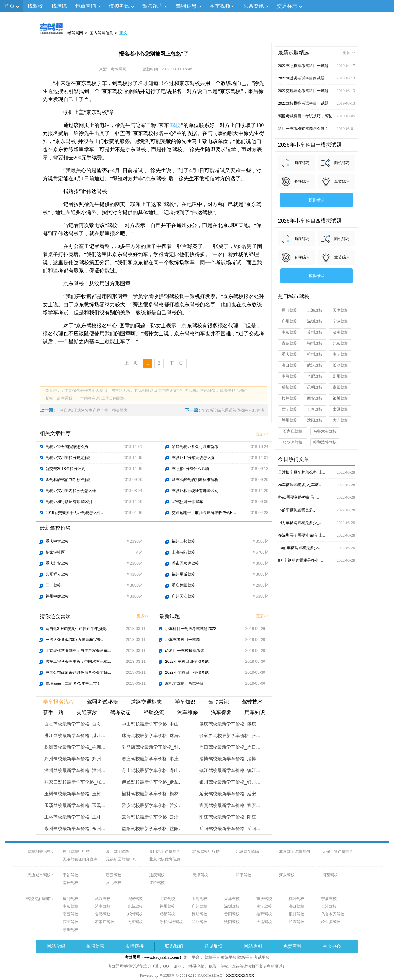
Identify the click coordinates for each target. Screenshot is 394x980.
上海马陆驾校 (183, 552)
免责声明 (292, 946)
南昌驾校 (289, 376)
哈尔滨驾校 (293, 442)
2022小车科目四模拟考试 (187, 662)
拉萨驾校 (289, 398)
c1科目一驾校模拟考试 (185, 651)
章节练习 (342, 182)
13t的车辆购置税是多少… (316, 548)
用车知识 (255, 712)
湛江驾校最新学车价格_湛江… (75, 735)
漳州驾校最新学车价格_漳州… (75, 770)
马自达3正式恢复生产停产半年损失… (78, 629)
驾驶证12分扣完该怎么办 (67, 447)
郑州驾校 (340, 376)
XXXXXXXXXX (240, 975)
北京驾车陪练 (247, 851)
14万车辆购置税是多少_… (316, 523)
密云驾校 (114, 875)
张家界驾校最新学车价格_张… (230, 735)
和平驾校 (244, 875)
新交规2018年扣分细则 (65, 469)
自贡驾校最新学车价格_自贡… (75, 724)
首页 (9, 6)
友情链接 (135, 946)
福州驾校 (315, 343)
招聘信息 (95, 946)
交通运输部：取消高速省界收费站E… (204, 513)
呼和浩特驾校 (325, 442)
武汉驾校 (315, 365)
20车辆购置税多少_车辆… (316, 485)
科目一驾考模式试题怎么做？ (316, 129)
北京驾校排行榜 (206, 851)
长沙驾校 (340, 365)
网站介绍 (56, 946)
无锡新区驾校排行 (121, 859)
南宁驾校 (340, 354)
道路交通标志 (146, 702)
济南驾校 (340, 332)
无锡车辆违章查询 (338, 851)
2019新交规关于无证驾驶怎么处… (75, 513)
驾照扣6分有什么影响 (190, 469)
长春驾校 (315, 409)
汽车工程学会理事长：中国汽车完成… (78, 662)
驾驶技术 (252, 702)
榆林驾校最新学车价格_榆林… (152, 794)
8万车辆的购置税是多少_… (316, 560)
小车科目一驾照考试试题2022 (191, 629)
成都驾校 (289, 387)
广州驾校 (289, 321)
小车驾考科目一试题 (182, 640)
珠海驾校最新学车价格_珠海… (152, 735)
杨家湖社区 (55, 552)
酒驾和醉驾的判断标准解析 (69, 480)
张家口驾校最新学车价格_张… (75, 782)
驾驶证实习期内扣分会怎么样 (71, 491)
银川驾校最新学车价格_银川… (230, 782)
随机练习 (342, 163)
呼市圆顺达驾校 (185, 563)
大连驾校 (340, 420)
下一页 (176, 363)
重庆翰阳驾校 (183, 585)
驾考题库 (153, 6)
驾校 (175, 125)
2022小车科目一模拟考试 (187, 672)
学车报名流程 (58, 702)
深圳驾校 (315, 321)
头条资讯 (254, 6)
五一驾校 (53, 585)
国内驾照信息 (101, 33)
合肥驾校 (315, 376)
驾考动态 (120, 712)
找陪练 (59, 6)
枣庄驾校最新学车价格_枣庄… (152, 759)
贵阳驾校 (340, 387)
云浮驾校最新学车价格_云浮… (152, 817)
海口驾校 (289, 365)
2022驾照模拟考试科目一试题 (316, 66)
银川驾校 (340, 398)
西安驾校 (315, 398)
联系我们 (174, 946)
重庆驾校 (289, 354)
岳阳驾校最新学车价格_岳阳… (230, 829)
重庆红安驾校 (57, 563)
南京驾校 (289, 332)
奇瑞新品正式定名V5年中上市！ (73, 683)
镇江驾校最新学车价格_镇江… (230, 770)
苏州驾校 (315, 332)
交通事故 (87, 712)
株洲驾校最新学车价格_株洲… (75, 747)
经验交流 (154, 712)
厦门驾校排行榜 (76, 851)
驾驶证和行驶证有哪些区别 (69, 502)
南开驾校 (70, 883)
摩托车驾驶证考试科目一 (186, 683)
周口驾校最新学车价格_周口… (230, 747)
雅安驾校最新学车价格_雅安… (152, 805)
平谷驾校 (70, 875)
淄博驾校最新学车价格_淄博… (230, 759)
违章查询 (86, 6)
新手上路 (53, 712)
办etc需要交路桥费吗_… (316, 497)
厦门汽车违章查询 (165, 851)
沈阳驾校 (315, 420)
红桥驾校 (157, 883)
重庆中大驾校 (57, 541)
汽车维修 (188, 712)
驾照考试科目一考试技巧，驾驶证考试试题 (316, 116)
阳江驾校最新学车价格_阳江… (230, 817)
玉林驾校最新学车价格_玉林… (75, 817)
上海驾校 (315, 310)
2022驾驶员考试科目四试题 (316, 78)
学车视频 (220, 6)
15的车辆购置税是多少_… (316, 510)
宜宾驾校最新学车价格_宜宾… (230, 805)
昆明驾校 (315, 387)
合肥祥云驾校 (57, 574)
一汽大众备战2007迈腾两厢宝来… (75, 640)
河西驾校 (330, 875)
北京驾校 (340, 343)
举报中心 (332, 946)
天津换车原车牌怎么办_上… (316, 472)
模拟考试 (119, 6)
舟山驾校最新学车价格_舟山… (152, 770)
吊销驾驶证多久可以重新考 (195, 447)
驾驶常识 (219, 702)
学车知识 (185, 702)
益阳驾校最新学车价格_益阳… (152, 829)
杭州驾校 (315, 354)
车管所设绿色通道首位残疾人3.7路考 (233, 410)
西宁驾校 (289, 409)
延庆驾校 (157, 875)
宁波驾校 (340, 321)
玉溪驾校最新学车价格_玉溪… (75, 805)
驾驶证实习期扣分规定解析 (69, 458)
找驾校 (35, 6)
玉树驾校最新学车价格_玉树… (75, 794)
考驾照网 (75, 33)
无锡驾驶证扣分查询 (80, 859)
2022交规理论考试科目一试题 (316, 91)
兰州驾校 (289, 420)
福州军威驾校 (183, 574)
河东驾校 (287, 875)
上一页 (131, 363)
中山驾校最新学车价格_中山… (152, 724)
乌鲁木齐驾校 (325, 431)
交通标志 (287, 6)
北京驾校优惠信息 (165, 859)
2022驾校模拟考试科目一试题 (316, 103)
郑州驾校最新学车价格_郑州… (75, 759)
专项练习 (302, 182)
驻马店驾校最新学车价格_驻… (152, 747)
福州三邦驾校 (183, 541)
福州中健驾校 (57, 596)
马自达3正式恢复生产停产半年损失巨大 (94, 410)
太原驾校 (340, 409)
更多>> (262, 434)
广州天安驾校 (183, 596)
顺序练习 (302, 163)
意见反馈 (213, 946)
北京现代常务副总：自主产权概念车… (78, 651)
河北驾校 (114, 883)
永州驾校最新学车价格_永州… (75, 829)
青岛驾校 (289, 343)
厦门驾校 (289, 310)
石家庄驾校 (293, 431)
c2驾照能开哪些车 (187, 502)
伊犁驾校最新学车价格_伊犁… (152, 782)
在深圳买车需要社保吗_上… (316, 535)
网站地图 (253, 946)
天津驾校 (340, 310)
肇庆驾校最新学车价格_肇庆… (230, 724)
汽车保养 (221, 712)
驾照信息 (186, 6)
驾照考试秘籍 (102, 702)
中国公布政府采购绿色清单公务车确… (78, 672)
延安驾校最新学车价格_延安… (230, 794)
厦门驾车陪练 (118, 851)
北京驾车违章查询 (295, 851)
